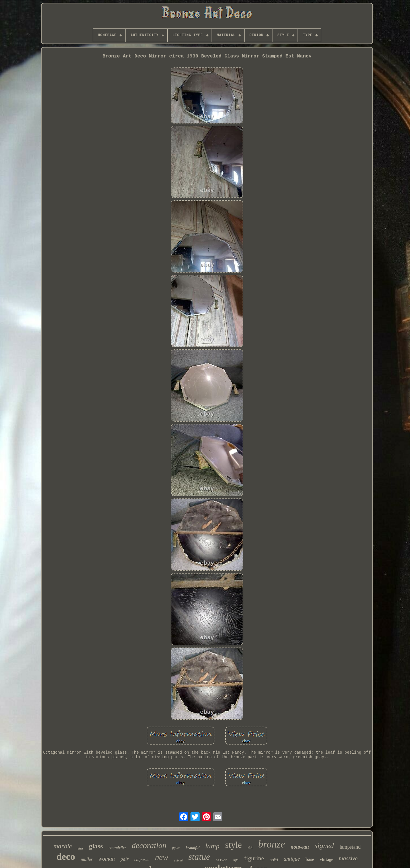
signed (324, 846)
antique (292, 859)
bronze (272, 844)
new (162, 857)
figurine (254, 858)
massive (348, 858)
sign (235, 860)
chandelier (117, 848)
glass (96, 846)
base (310, 859)
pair (124, 859)
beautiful (192, 848)
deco (66, 856)
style (234, 845)
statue (199, 857)
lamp (212, 846)
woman (107, 859)
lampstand (350, 847)
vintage (326, 859)
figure (176, 848)
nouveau (300, 847)
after (80, 849)
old (250, 848)
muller (87, 859)
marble (62, 846)
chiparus (142, 859)
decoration (149, 845)
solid (274, 860)
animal (178, 860)
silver (222, 860)
